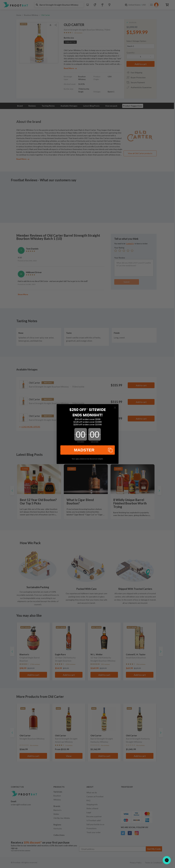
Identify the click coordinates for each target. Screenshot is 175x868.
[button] (88, 450)
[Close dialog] (115, 408)
